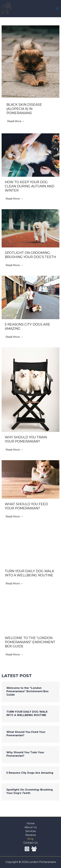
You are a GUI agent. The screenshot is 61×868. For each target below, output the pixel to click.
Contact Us (30, 843)
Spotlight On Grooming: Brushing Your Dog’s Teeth (30, 791)
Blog (30, 839)
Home (31, 823)
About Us (31, 827)
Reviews (31, 835)
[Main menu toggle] (57, 9)
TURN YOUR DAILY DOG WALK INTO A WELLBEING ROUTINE (27, 713)
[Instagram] (27, 849)
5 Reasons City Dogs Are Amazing (30, 773)
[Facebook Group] (34, 849)
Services (31, 831)
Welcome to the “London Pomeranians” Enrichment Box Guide (27, 691)
